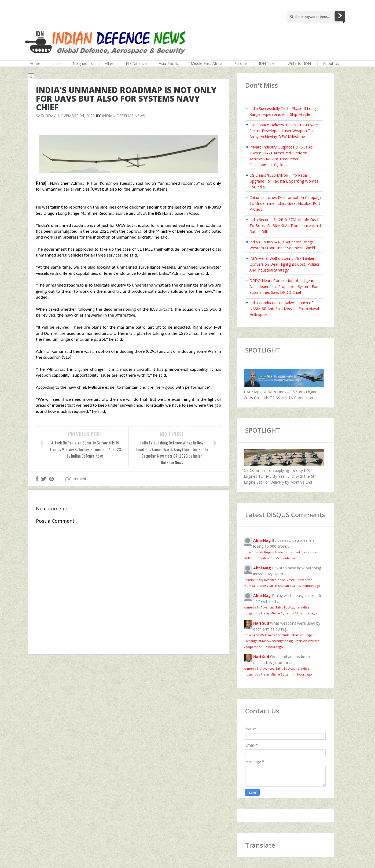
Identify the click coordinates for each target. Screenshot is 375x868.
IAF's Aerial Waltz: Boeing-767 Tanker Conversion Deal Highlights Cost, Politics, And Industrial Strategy (285, 264)
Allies (109, 63)
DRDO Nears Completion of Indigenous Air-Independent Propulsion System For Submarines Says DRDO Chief (284, 286)
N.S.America (136, 63)
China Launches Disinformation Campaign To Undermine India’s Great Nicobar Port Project (286, 203)
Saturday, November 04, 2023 (65, 116)
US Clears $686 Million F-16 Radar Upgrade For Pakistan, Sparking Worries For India (284, 181)
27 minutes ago (309, 586)
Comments (77, 479)
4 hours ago (274, 647)
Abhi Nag (262, 540)
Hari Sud (261, 623)
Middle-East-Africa (207, 63)
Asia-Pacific (169, 63)
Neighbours (83, 63)
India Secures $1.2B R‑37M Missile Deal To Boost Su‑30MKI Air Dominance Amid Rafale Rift (285, 226)
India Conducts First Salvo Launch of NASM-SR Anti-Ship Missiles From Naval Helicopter (284, 309)
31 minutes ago (306, 613)
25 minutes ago (286, 558)
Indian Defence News (124, 116)
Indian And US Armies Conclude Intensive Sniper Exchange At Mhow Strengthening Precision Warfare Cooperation (282, 641)
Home (35, 63)
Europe (241, 63)
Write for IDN (299, 63)
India (56, 63)
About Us (331, 63)
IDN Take (267, 63)
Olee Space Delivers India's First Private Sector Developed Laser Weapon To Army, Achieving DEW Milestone (284, 131)
